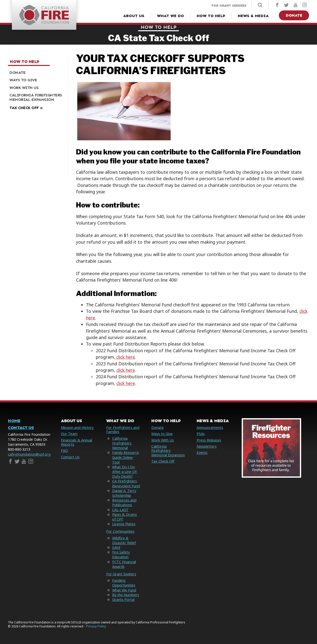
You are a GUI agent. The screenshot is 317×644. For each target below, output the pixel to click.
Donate (294, 15)
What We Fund (124, 590)
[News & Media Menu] (253, 16)
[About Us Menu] (134, 16)
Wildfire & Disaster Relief (124, 540)
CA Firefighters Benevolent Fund (126, 483)
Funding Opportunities (124, 583)
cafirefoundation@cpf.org (29, 454)
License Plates (124, 524)
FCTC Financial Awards (124, 564)
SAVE (116, 547)
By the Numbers (126, 595)
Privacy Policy (96, 626)
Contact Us (21, 428)
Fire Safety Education (121, 555)
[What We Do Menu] (171, 16)
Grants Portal (123, 600)
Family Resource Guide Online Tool (126, 457)
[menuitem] (36, 73)
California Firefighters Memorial (122, 443)
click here (125, 357)
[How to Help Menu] (211, 16)
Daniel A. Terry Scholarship (124, 493)
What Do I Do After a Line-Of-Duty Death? (125, 472)
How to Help (159, 27)
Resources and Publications (124, 502)
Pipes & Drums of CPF (125, 517)
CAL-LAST (120, 510)
